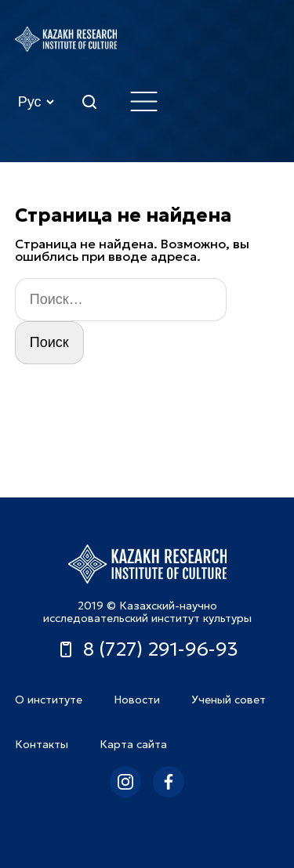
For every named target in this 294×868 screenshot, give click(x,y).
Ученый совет (229, 700)
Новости (137, 700)
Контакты (42, 744)
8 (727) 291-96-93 (147, 649)
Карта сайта (133, 744)
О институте (49, 700)
